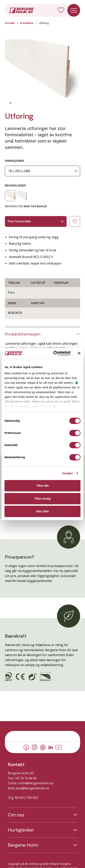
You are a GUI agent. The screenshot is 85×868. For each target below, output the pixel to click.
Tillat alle (42, 486)
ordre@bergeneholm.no (36, 783)
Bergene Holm (23, 845)
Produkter (27, 23)
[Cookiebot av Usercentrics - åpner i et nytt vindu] (54, 353)
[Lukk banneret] (79, 353)
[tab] (10, 103)
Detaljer (68, 473)
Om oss (16, 815)
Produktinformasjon (23, 334)
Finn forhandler (36, 221)
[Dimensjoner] (42, 171)
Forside (10, 23)
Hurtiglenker (21, 830)
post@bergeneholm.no (32, 788)
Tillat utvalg (42, 499)
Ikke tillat (42, 511)
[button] (42, 70)
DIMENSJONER (14, 161)
